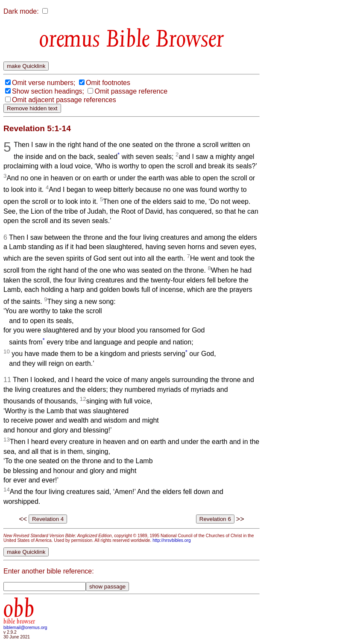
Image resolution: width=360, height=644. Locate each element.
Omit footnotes (108, 83)
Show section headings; (48, 91)
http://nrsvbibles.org (171, 540)
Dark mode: (21, 11)
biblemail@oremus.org (25, 628)
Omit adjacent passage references (64, 100)
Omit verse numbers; (44, 83)
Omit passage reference (131, 91)
